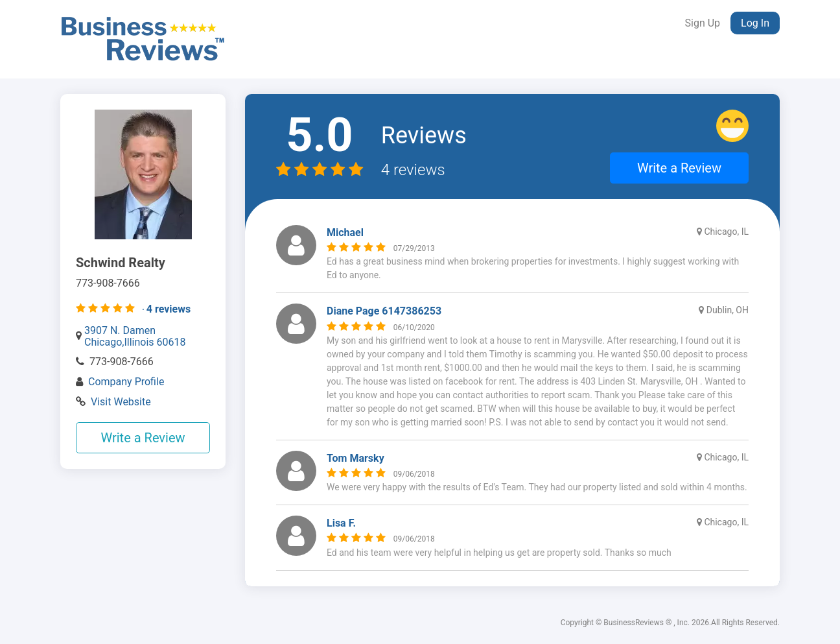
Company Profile (126, 382)
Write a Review (143, 438)
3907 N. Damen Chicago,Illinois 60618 (135, 336)
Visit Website (121, 402)
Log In (755, 23)
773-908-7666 (122, 362)
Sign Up (703, 23)
